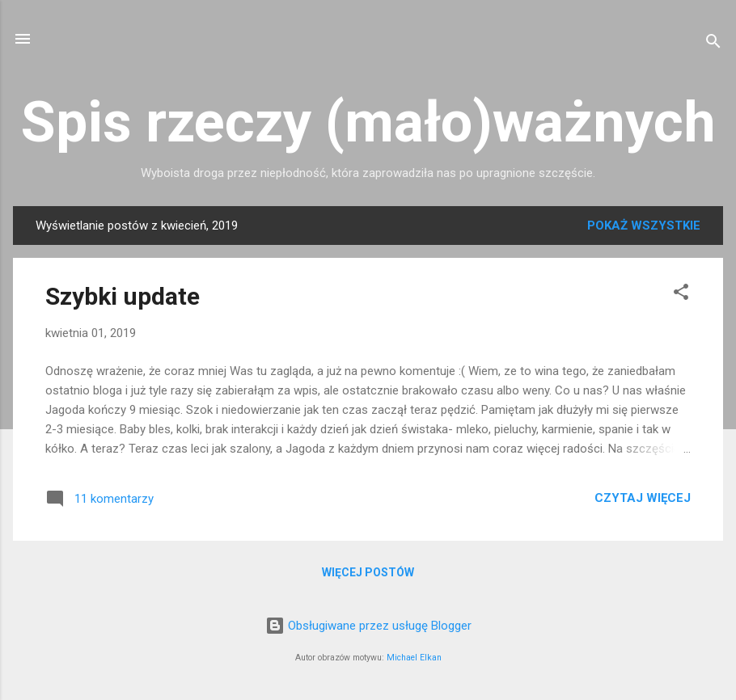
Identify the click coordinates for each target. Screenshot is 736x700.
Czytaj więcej (643, 498)
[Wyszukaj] (713, 44)
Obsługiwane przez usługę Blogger (368, 626)
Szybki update (123, 296)
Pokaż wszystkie (644, 226)
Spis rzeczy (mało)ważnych (368, 122)
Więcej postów (368, 572)
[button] (681, 295)
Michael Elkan (414, 658)
